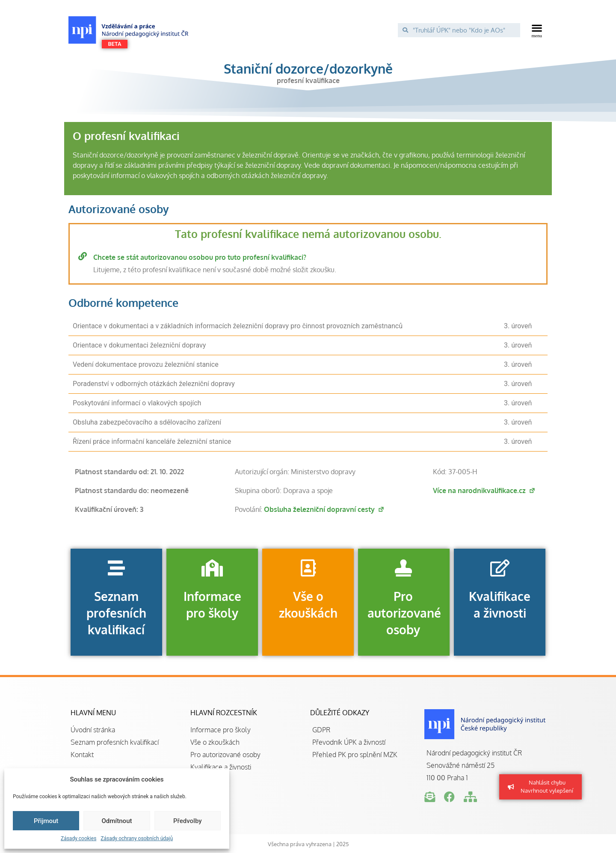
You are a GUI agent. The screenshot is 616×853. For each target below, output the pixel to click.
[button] (537, 30)
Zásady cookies (78, 838)
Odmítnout (117, 821)
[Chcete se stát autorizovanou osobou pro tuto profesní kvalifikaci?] (83, 256)
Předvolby (188, 821)
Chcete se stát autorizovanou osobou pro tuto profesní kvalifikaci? (200, 257)
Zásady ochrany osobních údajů (137, 838)
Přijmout (46, 821)
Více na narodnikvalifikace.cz (484, 490)
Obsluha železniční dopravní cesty (324, 509)
